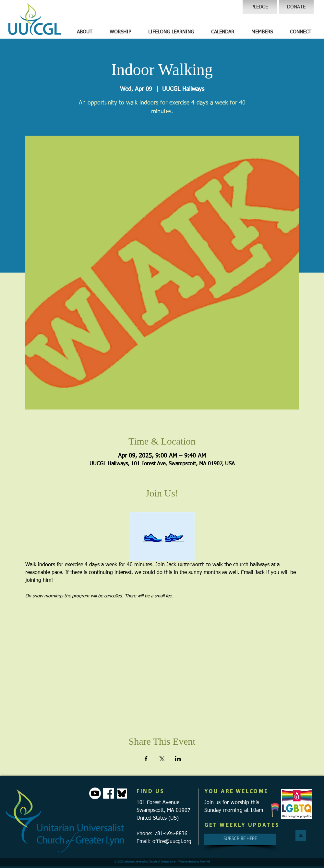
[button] (85, 32)
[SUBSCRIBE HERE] (240, 839)
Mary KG (205, 862)
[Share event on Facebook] (146, 759)
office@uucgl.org (172, 842)
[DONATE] (296, 7)
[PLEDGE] (260, 7)
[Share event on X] (162, 759)
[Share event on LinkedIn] (178, 759)
